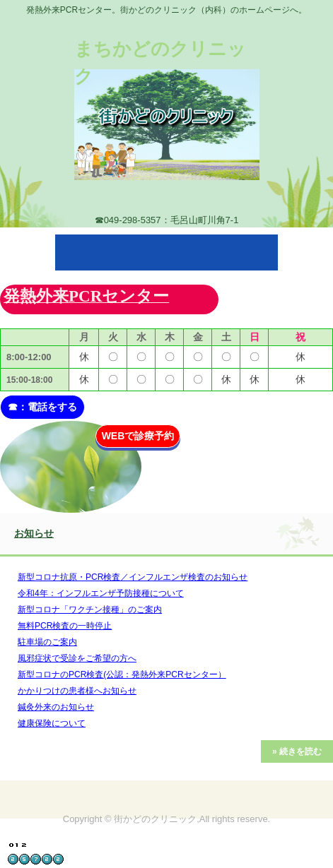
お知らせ (34, 533)
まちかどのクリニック (160, 63)
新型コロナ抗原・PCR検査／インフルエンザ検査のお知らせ (133, 577)
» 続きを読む (297, 751)
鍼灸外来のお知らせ (56, 707)
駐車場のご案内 (47, 642)
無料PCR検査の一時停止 (65, 626)
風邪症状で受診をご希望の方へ (77, 658)
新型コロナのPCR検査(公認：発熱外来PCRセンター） (122, 674)
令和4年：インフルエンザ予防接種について (101, 593)
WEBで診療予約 (138, 436)
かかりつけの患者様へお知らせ (77, 691)
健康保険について (52, 723)
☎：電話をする (42, 407)
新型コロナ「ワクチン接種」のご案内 (90, 610)
